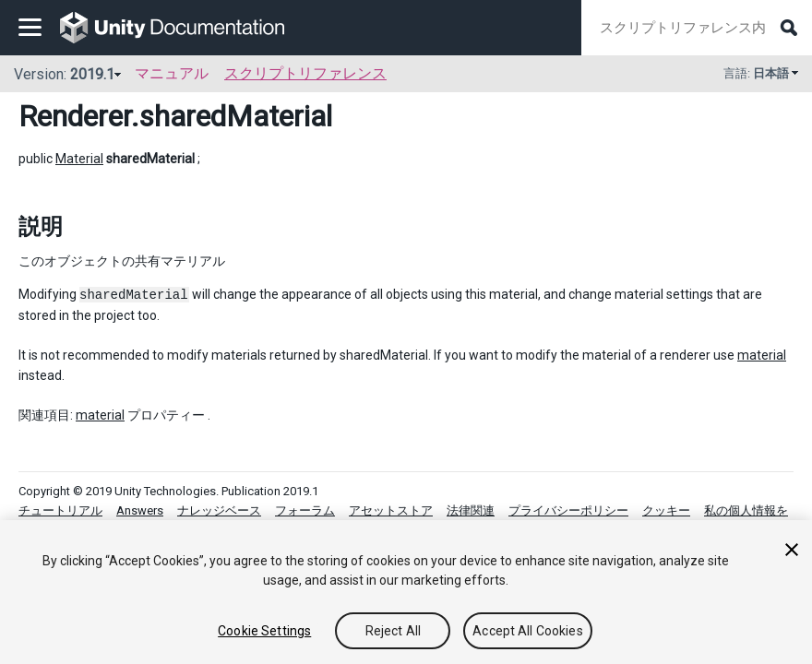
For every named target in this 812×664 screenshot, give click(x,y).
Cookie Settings (264, 631)
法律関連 (471, 510)
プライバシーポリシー (568, 510)
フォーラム (305, 510)
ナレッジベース (219, 510)
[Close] (792, 550)
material (762, 355)
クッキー (666, 510)
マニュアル (172, 73)
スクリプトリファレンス (305, 73)
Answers (140, 510)
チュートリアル (60, 510)
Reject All (393, 631)
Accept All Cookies (528, 631)
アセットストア (391, 510)
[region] (406, 592)
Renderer (75, 116)
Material (79, 159)
